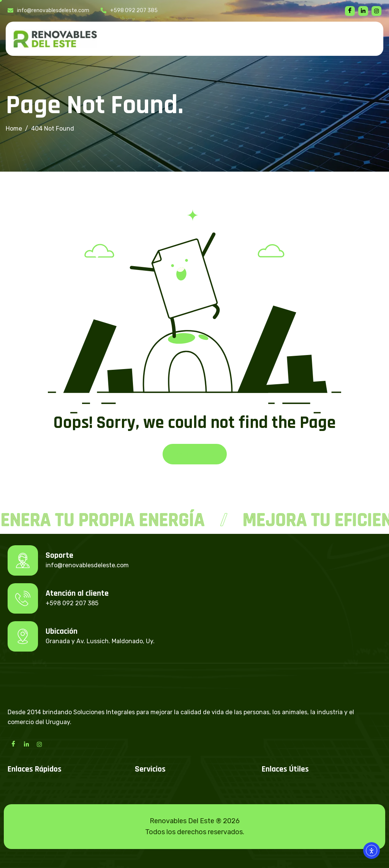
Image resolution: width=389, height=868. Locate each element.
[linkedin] (363, 11)
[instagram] (376, 11)
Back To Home (195, 454)
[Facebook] (350, 11)
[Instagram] (39, 744)
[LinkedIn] (26, 744)
